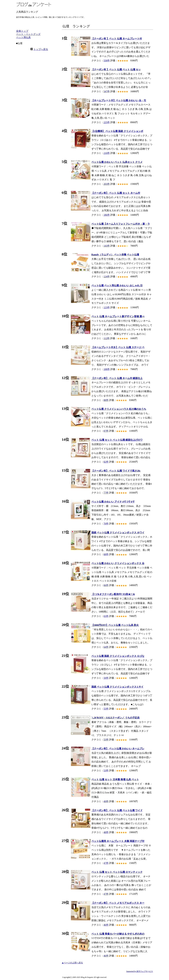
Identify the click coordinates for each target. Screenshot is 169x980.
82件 (106, 462)
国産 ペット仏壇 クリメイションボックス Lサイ (118, 687)
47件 (106, 863)
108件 (107, 369)
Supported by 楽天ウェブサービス (140, 971)
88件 (106, 400)
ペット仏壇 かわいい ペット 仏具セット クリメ (117, 162)
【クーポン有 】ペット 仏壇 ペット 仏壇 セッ (116, 69)
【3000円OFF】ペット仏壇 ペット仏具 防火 (115, 625)
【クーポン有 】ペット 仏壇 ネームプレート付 (117, 39)
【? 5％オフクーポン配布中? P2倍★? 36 (113, 594)
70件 (106, 524)
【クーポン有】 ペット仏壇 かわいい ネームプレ (118, 749)
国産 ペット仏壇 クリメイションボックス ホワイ (118, 533)
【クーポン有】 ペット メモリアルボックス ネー (118, 903)
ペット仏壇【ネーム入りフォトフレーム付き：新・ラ (121, 224)
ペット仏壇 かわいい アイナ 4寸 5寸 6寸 (113, 502)
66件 (106, 585)
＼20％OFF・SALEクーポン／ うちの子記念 (116, 718)
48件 (106, 832)
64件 (106, 647)
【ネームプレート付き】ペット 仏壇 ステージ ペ (118, 347)
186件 (107, 215)
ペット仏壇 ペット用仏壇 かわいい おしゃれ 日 (117, 285)
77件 (106, 493)
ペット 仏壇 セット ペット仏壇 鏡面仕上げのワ (117, 440)
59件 (106, 678)
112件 (107, 338)
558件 (107, 61)
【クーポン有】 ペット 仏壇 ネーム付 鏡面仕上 (117, 378)
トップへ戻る (41, 49)
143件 (107, 246)
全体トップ (22, 31)
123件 (107, 307)
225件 (107, 122)
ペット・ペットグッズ (28, 34)
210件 (107, 153)
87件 (106, 431)
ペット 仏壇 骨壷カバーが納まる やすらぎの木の (118, 934)
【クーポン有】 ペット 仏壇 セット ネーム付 (116, 193)
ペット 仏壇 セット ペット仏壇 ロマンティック (117, 872)
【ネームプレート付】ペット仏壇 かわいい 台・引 (119, 100)
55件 (106, 709)
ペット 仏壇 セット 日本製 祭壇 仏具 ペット (115, 779)
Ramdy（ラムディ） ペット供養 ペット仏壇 (115, 255)
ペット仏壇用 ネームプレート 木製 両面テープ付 (118, 841)
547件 (107, 91)
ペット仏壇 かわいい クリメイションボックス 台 (118, 563)
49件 (106, 801)
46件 (106, 925)
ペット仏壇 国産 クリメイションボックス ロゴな (118, 656)
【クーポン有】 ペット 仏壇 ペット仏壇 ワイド (117, 810)
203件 (107, 184)
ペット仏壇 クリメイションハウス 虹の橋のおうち (119, 409)
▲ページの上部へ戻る (72, 963)
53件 (106, 770)
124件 (107, 277)
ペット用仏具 (23, 37)
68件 (106, 554)
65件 (106, 616)
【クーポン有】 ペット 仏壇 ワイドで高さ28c (116, 471)
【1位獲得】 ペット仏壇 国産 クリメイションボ (117, 131)
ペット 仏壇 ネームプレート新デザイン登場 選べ (118, 316)
